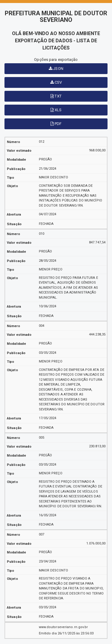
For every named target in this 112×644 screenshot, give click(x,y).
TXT (56, 96)
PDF (56, 124)
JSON (56, 69)
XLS (56, 110)
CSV (56, 82)
